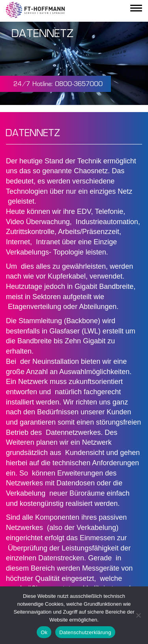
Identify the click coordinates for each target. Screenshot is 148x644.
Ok (44, 632)
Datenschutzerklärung (85, 632)
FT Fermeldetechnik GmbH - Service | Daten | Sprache (36, 10)
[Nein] (138, 615)
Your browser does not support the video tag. (74, 63)
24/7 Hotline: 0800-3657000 (58, 84)
